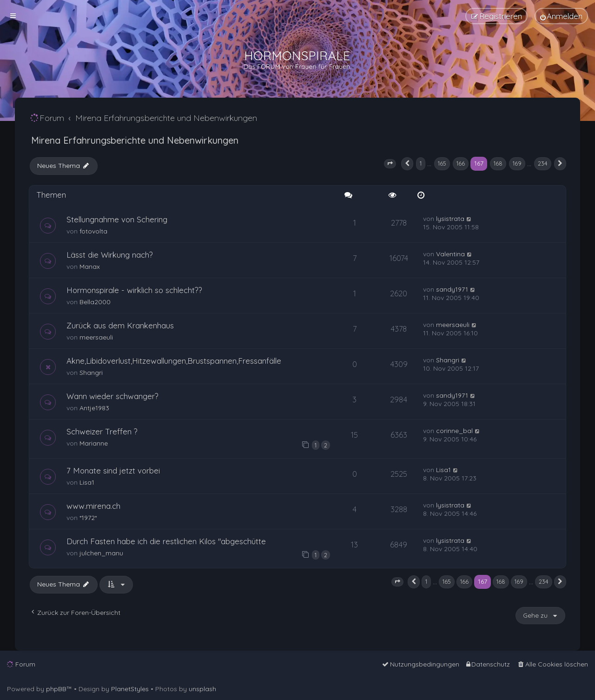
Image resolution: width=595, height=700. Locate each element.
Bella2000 (95, 302)
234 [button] (543, 163)
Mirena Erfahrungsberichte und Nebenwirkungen (135, 140)
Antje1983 (94, 408)
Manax (90, 267)
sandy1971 (452, 289)
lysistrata (450, 219)
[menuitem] (561, 16)
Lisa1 (87, 482)
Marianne (94, 443)
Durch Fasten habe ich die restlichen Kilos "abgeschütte (166, 541)
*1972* (88, 518)
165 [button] (442, 163)
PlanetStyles (130, 689)
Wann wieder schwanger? (112, 396)
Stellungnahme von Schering (117, 219)
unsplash (202, 689)
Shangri (91, 373)
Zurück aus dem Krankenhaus (120, 325)
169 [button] (517, 163)
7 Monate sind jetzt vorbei (113, 470)
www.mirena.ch (93, 506)
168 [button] (498, 163)
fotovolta (93, 231)
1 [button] (421, 163)
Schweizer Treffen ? (102, 431)
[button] (390, 164)
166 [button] (461, 163)
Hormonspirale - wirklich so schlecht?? (134, 290)
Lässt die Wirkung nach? (110, 255)
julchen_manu (101, 553)
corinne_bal (454, 431)
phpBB (56, 689)
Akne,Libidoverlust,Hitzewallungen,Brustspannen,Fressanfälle (174, 361)
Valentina (450, 254)
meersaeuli (96, 337)
